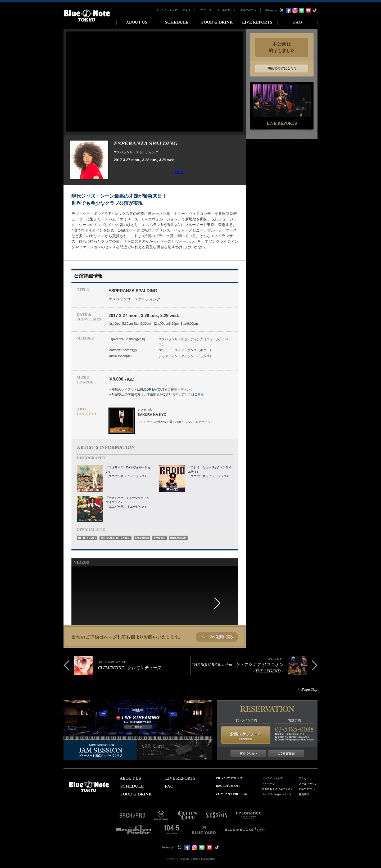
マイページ (189, 10)
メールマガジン (226, 10)
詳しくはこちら (193, 394)
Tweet (179, 172)
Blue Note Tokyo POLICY (276, 794)
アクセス (206, 10)
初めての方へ (248, 10)
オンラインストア (166, 10)
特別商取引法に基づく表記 (278, 789)
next (223, 603)
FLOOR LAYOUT (152, 390)
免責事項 (304, 794)
